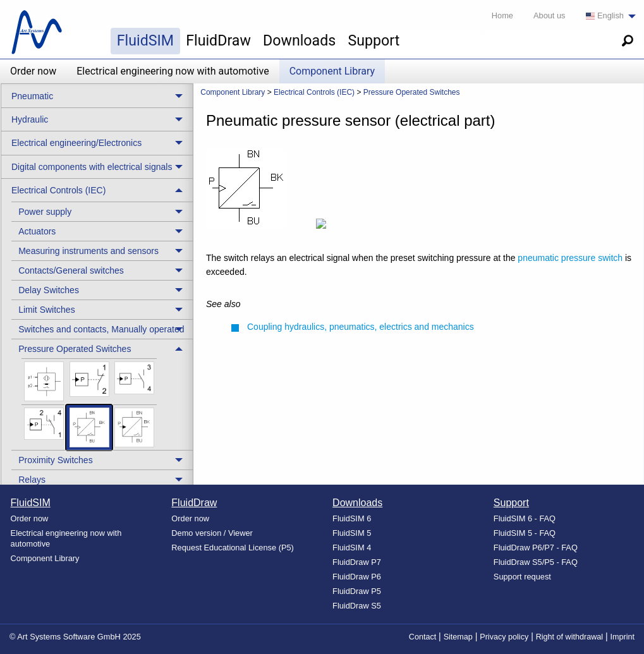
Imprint (623, 637)
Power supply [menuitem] (45, 212)
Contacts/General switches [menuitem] (71, 270)
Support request (522, 577)
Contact (422, 637)
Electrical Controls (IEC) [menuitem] (58, 190)
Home (502, 15)
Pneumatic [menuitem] (32, 96)
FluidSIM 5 (352, 533)
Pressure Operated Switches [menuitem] (75, 349)
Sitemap (458, 637)
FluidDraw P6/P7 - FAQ (536, 548)
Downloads (299, 40)
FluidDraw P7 (357, 562)
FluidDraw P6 (357, 577)
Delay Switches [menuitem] (49, 290)
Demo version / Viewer (212, 533)
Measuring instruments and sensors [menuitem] (88, 251)
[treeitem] (102, 211)
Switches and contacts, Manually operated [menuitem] (101, 329)
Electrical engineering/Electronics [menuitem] (76, 143)
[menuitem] (607, 16)
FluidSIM (145, 40)
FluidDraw (218, 40)
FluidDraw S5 (357, 606)
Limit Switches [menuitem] (46, 310)
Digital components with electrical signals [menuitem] (92, 167)
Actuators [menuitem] (37, 231)
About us (550, 15)
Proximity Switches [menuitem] (55, 460)
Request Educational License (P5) (233, 548)
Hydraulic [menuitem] (30, 119)
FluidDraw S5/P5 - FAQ (536, 562)
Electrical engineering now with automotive (173, 71)
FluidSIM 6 (352, 518)
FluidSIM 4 (352, 548)
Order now (33, 71)
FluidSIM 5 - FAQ (525, 533)
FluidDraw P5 (357, 591)
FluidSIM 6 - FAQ (525, 518)
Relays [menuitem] (32, 480)
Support (374, 40)
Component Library (332, 71)
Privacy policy (504, 637)
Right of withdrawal (569, 637)
